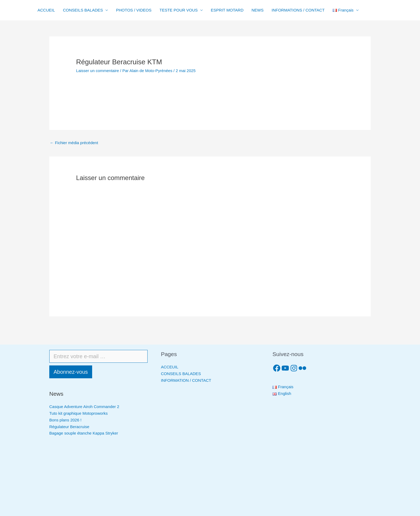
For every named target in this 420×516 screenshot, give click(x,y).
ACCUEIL (46, 10)
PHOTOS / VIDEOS (134, 10)
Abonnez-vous (71, 372)
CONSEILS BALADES (83, 10)
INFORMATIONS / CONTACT (298, 10)
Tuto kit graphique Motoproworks (78, 413)
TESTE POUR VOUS (179, 10)
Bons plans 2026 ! (65, 420)
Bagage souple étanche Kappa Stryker (84, 433)
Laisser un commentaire (97, 71)
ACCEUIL (170, 367)
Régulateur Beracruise (69, 427)
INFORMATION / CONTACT (186, 380)
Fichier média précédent (74, 143)
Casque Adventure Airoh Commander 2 (84, 407)
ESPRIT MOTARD (227, 10)
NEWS (258, 10)
